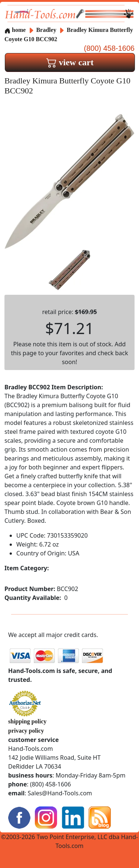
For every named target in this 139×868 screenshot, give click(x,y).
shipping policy (27, 721)
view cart (70, 62)
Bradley (47, 30)
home (15, 30)
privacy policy (26, 731)
